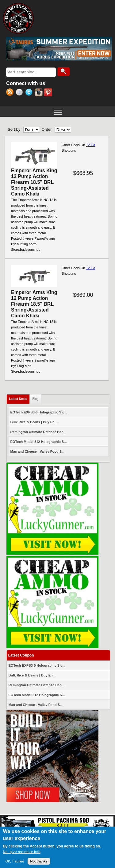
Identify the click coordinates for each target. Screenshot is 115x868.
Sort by (14, 129)
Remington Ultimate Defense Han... (38, 432)
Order (46, 129)
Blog (35, 399)
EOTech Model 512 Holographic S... (39, 442)
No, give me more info (21, 852)
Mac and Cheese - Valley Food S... (38, 451)
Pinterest (49, 93)
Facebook (20, 93)
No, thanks (39, 861)
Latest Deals (20, 398)
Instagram (39, 93)
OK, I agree (15, 861)
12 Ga (90, 145)
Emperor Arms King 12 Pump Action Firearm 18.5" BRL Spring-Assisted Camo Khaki (34, 182)
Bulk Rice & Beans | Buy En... (34, 422)
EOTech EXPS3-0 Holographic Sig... (39, 412)
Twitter (30, 93)
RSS (11, 93)
